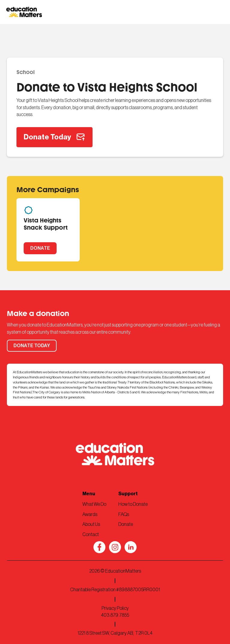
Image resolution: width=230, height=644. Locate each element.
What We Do (94, 504)
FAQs (124, 514)
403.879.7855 (115, 615)
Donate (126, 524)
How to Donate (133, 504)
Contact (91, 535)
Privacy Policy (115, 608)
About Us (91, 524)
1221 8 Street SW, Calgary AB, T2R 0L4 (115, 633)
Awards (90, 514)
